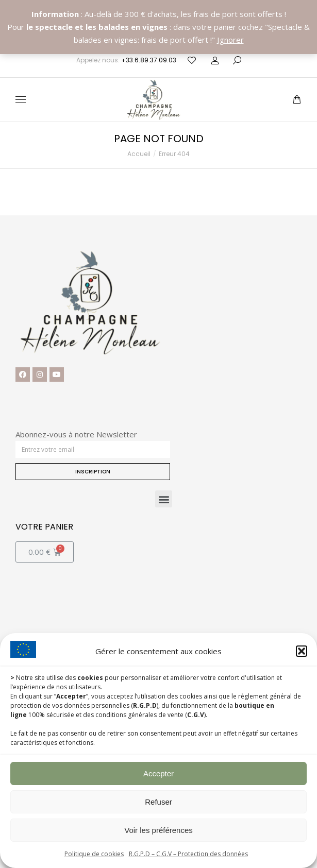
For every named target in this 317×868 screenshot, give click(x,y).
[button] (302, 651)
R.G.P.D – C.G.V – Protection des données (188, 854)
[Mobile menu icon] (21, 100)
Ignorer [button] (230, 40)
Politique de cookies (94, 854)
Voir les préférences (159, 830)
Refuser (159, 802)
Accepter (159, 773)
